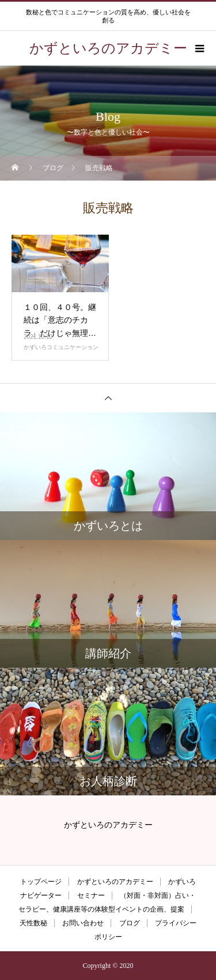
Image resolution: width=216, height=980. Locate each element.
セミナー (91, 895)
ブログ (130, 923)
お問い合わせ (83, 923)
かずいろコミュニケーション (61, 347)
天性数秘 (33, 923)
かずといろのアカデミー (115, 882)
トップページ (41, 882)
